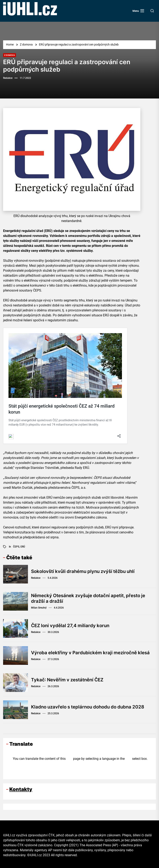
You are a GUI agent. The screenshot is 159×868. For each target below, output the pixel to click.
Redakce (8, 78)
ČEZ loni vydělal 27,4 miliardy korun (70, 625)
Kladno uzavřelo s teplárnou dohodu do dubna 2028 (88, 707)
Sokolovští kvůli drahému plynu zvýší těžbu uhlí (83, 571)
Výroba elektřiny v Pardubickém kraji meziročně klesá (90, 653)
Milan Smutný (39, 608)
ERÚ (23, 547)
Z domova (10, 55)
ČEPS (16, 547)
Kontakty (21, 789)
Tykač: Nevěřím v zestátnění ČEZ (67, 680)
